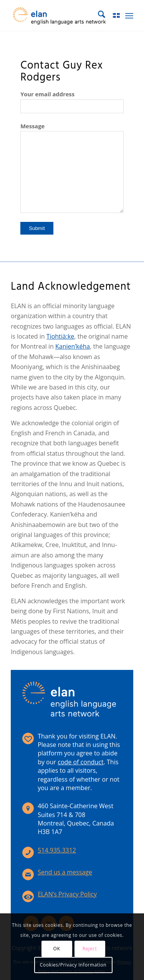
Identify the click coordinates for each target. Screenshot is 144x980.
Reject (90, 949)
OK (57, 949)
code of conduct (80, 762)
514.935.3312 (57, 850)
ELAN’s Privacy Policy (67, 894)
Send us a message (65, 872)
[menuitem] (98, 15)
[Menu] (129, 15)
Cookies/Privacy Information (73, 965)
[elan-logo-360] (60, 15)
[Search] (98, 15)
